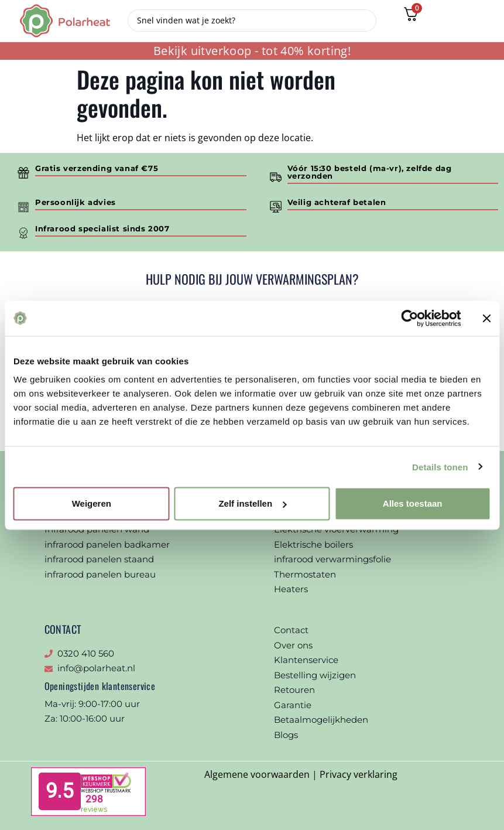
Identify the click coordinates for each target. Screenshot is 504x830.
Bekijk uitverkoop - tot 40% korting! (252, 51)
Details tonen (440, 467)
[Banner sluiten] (486, 318)
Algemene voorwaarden (257, 774)
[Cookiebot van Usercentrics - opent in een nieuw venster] (409, 318)
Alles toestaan (413, 503)
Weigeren (92, 503)
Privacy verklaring (359, 774)
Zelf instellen (252, 503)
